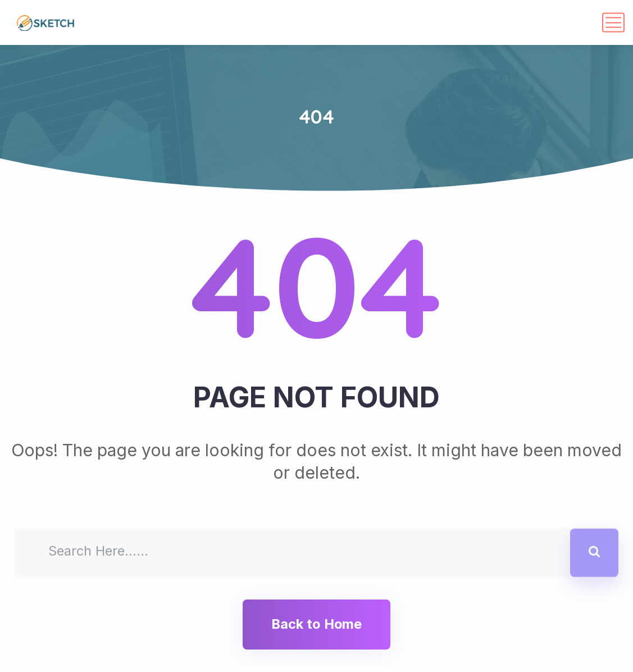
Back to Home (316, 624)
